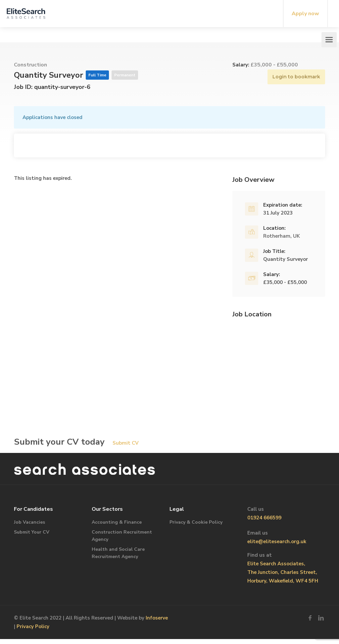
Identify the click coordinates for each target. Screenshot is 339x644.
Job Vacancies (29, 522)
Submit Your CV (32, 532)
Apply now (305, 14)
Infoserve (157, 618)
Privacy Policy (33, 626)
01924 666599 (264, 518)
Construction (30, 65)
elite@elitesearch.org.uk (277, 542)
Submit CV (126, 443)
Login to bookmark (296, 77)
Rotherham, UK (282, 236)
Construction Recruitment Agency (122, 536)
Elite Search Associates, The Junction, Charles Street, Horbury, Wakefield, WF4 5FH (283, 572)
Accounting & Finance (117, 522)
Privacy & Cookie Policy (196, 522)
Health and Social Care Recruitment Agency (118, 553)
